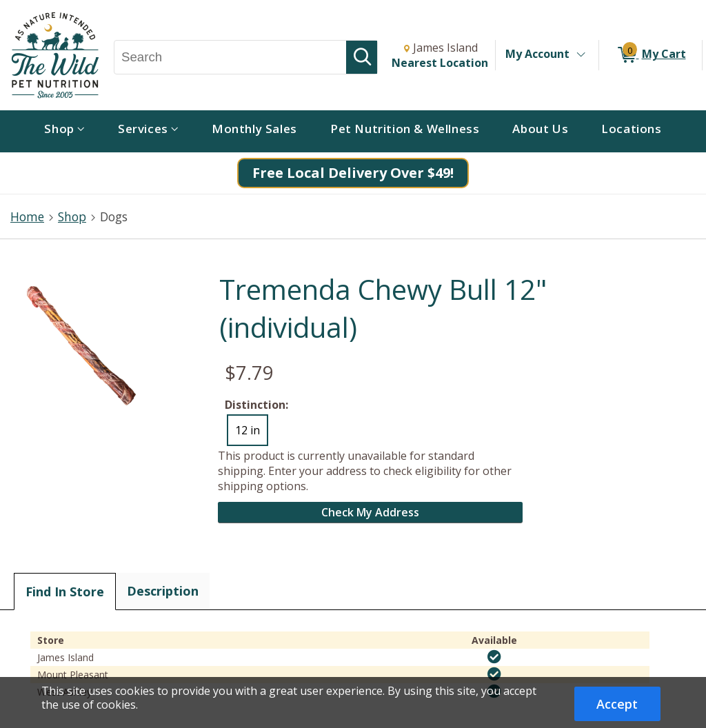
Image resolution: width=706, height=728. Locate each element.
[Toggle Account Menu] (581, 55)
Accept (617, 704)
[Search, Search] (230, 57)
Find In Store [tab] (65, 591)
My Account (537, 54)
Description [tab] (163, 591)
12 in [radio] (248, 430)
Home (27, 216)
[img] (494, 657)
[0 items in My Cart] (650, 55)
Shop (72, 216)
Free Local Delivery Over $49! (353, 173)
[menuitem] (64, 131)
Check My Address (370, 512)
